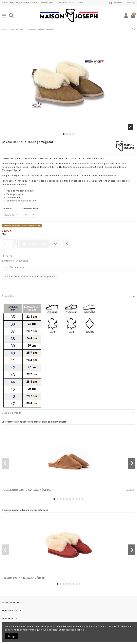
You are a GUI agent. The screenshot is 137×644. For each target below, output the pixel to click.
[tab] (68, 297)
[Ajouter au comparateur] (67, 244)
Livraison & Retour (29, 3)
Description (68, 296)
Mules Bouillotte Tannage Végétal (27, 490)
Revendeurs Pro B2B (66, 3)
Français (116, 3)
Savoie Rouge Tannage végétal (24, 578)
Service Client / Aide (10, 3)
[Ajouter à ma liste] (56, 244)
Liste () (130, 3)
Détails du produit (68, 413)
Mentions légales (48, 3)
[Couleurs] (10, 215)
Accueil (80, 3)
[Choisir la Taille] (29, 215)
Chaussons (22, 261)
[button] (64, 134)
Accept (12, 636)
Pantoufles (8, 261)
